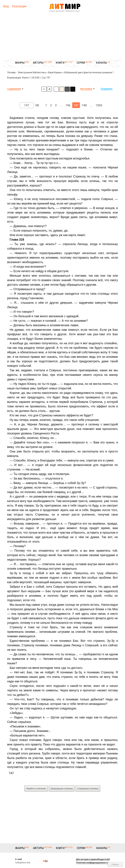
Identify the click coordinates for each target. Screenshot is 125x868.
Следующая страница (88, 789)
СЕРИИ (81, 63)
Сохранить (107, 89)
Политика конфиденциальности (92, 863)
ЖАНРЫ (20, 63)
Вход (6, 6)
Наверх (115, 864)
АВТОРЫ (38, 63)
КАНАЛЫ (102, 63)
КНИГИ (60, 63)
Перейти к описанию (36, 789)
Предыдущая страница (62, 789)
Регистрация (19, 6)
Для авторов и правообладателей (93, 859)
